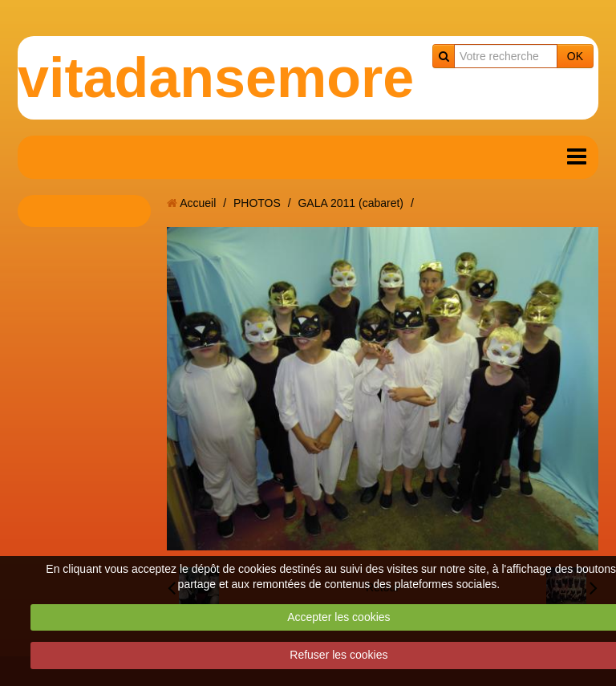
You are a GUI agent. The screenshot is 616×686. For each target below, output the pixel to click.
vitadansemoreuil (249, 78)
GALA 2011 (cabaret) (351, 203)
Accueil (198, 203)
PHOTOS (257, 203)
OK (575, 56)
